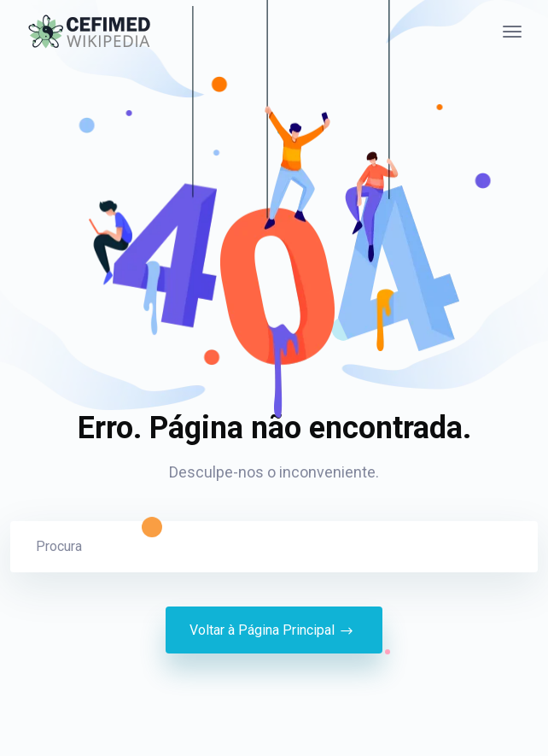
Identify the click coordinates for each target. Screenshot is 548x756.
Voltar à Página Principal (274, 630)
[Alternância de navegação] (512, 32)
